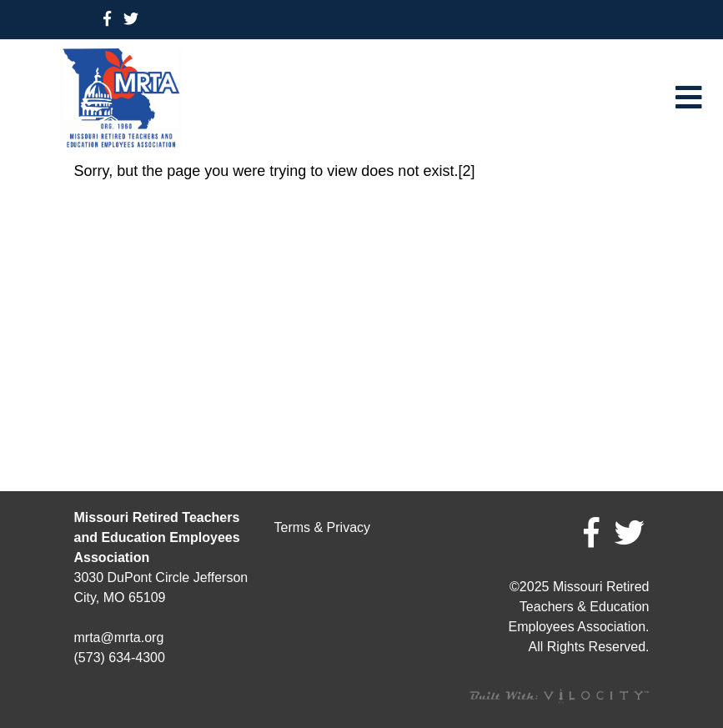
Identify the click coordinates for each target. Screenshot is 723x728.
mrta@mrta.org (119, 638)
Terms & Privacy (323, 527)
